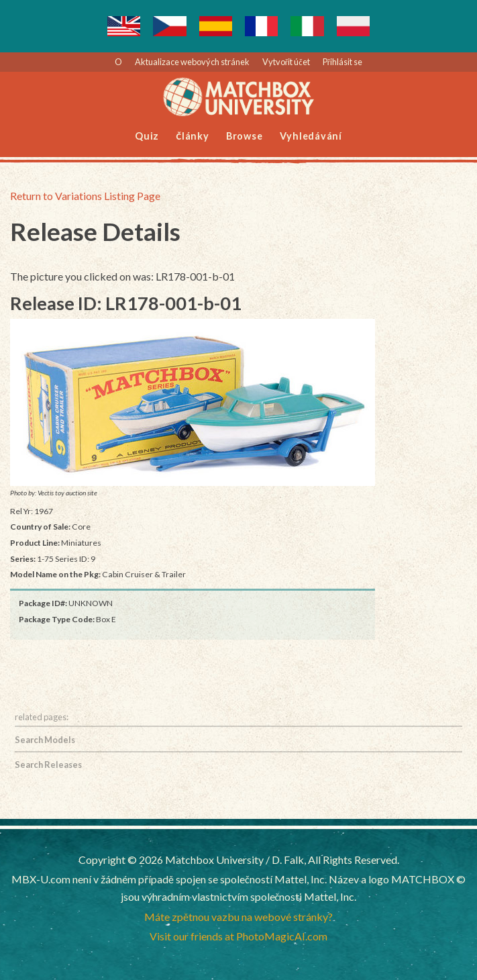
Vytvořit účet (286, 62)
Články (192, 136)
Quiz (147, 136)
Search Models (45, 740)
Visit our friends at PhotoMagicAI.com (238, 936)
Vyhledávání (311, 136)
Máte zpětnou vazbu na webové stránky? (238, 917)
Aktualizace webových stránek (192, 62)
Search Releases (48, 765)
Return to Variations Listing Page (85, 196)
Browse (245, 136)
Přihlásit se (342, 62)
